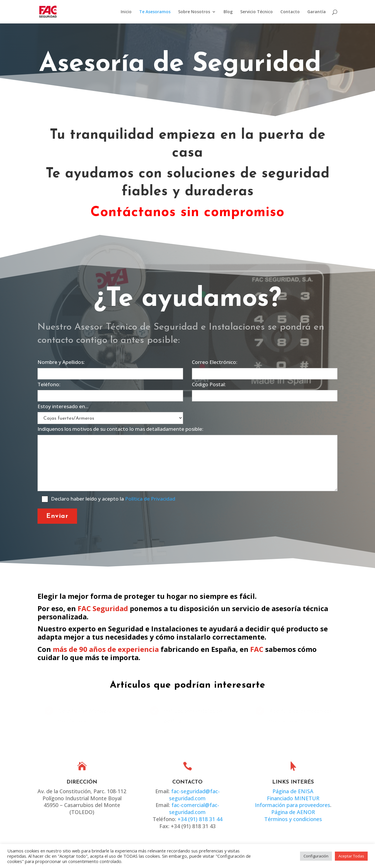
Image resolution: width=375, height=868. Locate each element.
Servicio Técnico (256, 12)
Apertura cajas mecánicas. (301, 711)
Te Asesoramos (155, 12)
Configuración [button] (316, 856)
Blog (228, 12)
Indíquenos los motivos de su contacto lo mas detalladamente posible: (187, 459)
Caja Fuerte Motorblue (86, 711)
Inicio (126, 12)
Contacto (290, 12)
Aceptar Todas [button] (351, 856)
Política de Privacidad (150, 499)
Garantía (317, 12)
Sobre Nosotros (194, 12)
